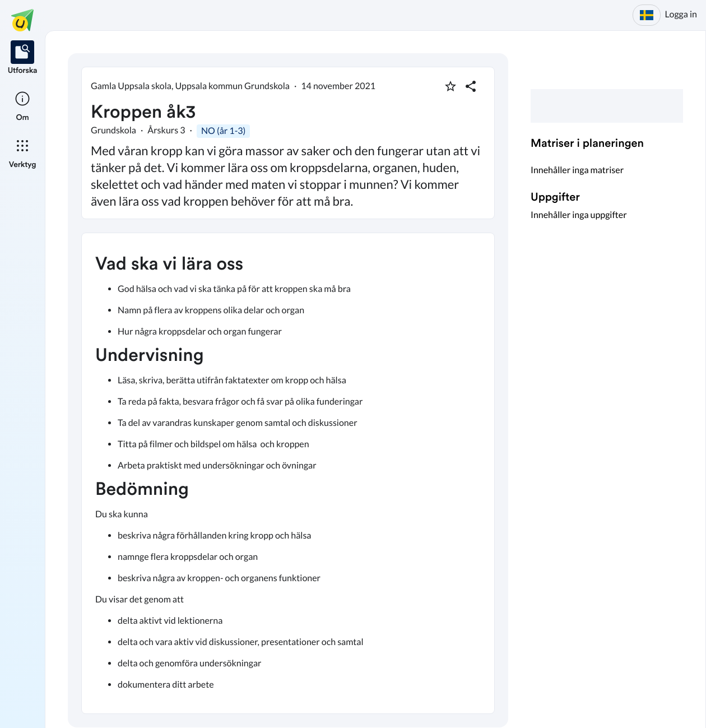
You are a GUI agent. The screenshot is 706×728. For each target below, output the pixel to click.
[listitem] (23, 58)
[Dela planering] (471, 86)
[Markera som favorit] (450, 86)
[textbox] (288, 473)
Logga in (681, 14)
